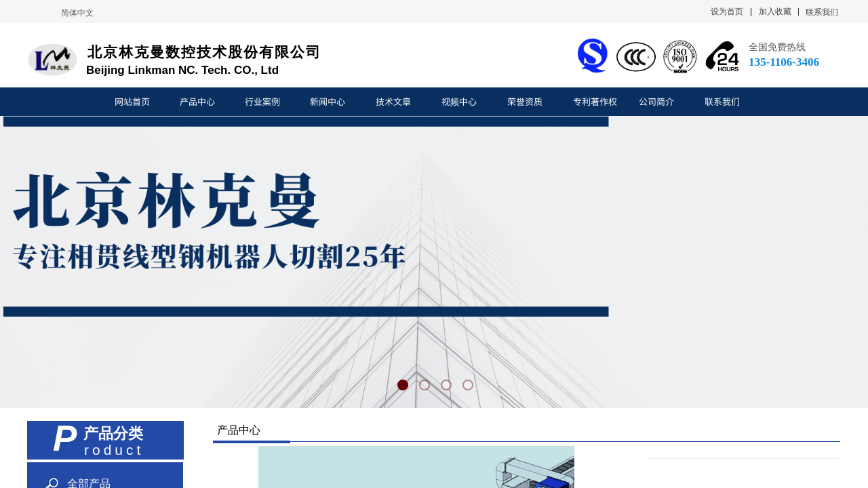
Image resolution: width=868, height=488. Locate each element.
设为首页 (727, 12)
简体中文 (77, 13)
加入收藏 (775, 12)
